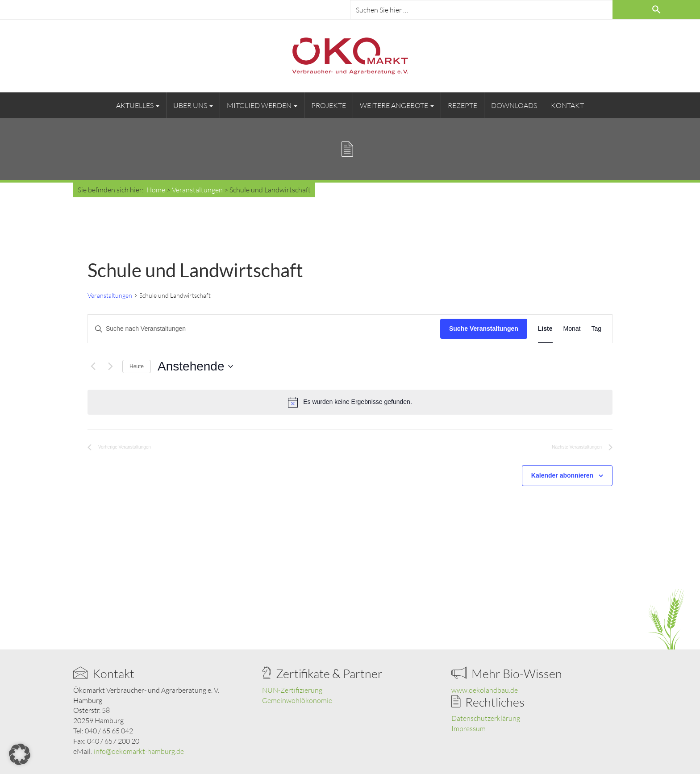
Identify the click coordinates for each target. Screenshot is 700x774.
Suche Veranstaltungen (484, 329)
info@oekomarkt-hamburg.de (139, 751)
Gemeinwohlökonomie (297, 700)
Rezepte (462, 105)
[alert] (350, 402)
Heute (137, 366)
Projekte (329, 105)
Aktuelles (138, 105)
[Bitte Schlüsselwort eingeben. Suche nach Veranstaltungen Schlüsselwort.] (264, 329)
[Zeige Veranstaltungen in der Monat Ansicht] (572, 329)
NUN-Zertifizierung (292, 690)
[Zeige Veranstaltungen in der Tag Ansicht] (596, 329)
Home (156, 190)
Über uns (193, 105)
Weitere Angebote (397, 105)
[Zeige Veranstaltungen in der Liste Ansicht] (545, 329)
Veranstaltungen (110, 295)
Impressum (469, 728)
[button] (20, 754)
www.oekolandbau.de (485, 690)
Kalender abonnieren (562, 475)
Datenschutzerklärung (486, 718)
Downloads (514, 105)
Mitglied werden (262, 105)
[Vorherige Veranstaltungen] (93, 366)
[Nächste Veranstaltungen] (110, 366)
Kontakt (567, 105)
